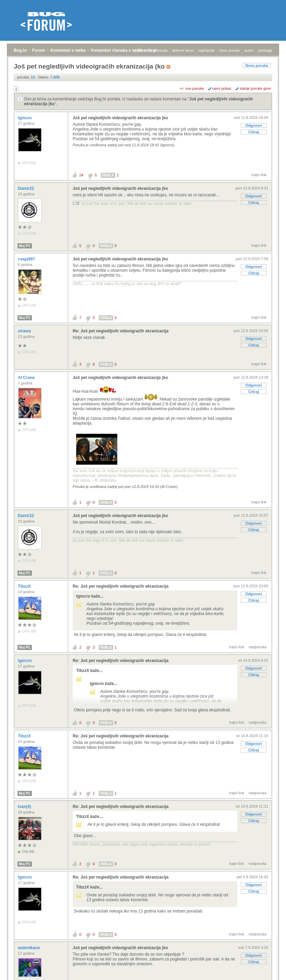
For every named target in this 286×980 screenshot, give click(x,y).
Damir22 (27, 188)
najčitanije (206, 50)
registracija (159, 50)
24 (81, 175)
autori (249, 50)
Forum (39, 50)
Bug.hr (20, 50)
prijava (139, 50)
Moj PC (25, 246)
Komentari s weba (68, 50)
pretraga (265, 50)
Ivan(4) (25, 807)
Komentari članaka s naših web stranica (130, 50)
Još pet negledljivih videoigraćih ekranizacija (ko (120, 118)
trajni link (259, 175)
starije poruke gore (255, 88)
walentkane (29, 948)
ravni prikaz (222, 88)
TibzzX (25, 586)
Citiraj (254, 132)
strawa (25, 331)
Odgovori (254, 125)
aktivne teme (183, 50)
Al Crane (27, 378)
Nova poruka (257, 65)
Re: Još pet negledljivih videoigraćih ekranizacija (121, 331)
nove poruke (230, 50)
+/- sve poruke (192, 88)
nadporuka (258, 647)
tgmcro (25, 118)
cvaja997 (27, 259)
